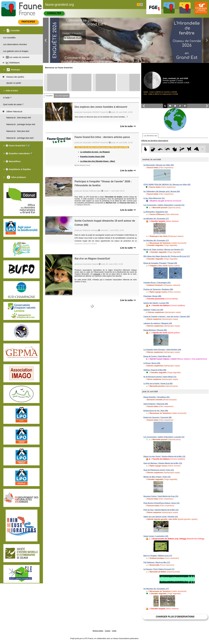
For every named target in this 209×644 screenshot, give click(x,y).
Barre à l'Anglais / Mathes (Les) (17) (158, 556)
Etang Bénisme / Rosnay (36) (155, 330)
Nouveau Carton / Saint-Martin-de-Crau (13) (161, 496)
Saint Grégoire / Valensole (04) (156, 404)
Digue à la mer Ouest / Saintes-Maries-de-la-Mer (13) (164, 456)
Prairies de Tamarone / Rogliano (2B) (158, 289)
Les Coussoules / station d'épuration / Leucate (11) (164, 205)
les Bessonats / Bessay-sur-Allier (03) (159, 165)
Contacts (108, 631)
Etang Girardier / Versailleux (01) (157, 397)
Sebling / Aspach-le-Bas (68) (155, 370)
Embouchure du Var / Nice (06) (156, 411)
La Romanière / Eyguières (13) (156, 212)
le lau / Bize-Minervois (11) (154, 198)
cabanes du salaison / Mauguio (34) (158, 323)
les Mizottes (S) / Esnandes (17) (156, 219)
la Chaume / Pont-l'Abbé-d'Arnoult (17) (159, 569)
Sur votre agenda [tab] (62, 96)
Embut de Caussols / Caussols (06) (158, 417)
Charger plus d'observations (175, 617)
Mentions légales (98, 631)
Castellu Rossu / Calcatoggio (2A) (157, 283)
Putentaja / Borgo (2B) (152, 296)
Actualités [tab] (49, 96)
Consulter (54, 13)
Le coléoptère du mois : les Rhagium (95, 152)
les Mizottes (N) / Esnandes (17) (156, 241)
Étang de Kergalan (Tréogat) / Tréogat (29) (160, 263)
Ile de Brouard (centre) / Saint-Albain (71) (160, 377)
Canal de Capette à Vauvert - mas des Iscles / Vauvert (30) (167, 317)
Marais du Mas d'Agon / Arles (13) (157, 477)
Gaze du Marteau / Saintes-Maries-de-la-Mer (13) (163, 463)
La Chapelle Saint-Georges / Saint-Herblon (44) (162, 350)
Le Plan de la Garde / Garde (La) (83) (158, 384)
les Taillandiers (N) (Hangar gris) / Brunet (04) (162, 191)
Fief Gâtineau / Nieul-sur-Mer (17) (157, 562)
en (141, 5)
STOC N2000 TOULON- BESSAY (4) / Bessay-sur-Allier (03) (167, 185)
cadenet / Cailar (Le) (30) (153, 310)
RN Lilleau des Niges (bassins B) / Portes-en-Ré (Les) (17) (167, 256)
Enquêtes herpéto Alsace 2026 (92, 157)
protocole (97, 274)
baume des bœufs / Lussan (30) (156, 303)
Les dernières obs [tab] (150, 136)
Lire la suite (128, 126)
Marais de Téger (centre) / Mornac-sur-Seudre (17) (163, 250)
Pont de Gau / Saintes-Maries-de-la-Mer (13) (161, 510)
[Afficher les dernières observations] (155, 141)
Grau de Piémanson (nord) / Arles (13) (159, 470)
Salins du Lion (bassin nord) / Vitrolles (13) (161, 517)
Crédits (114, 631)
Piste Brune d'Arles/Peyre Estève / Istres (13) (161, 503)
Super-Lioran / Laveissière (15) (156, 536)
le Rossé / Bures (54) (152, 363)
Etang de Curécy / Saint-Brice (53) (157, 356)
